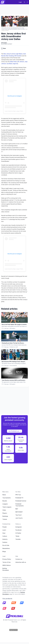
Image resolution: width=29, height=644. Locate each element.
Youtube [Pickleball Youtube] (18, 539)
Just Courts (19, 518)
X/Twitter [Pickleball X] (18, 533)
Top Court (18, 515)
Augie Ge (15, 64)
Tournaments (7, 498)
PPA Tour (18, 495)
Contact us (19, 559)
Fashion (5, 542)
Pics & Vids (6, 545)
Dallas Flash (13, 62)
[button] (24, 2)
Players (5, 513)
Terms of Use (6, 562)
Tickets (5, 519)
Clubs (4, 510)
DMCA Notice (7, 565)
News (4, 495)
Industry (5, 539)
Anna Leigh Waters (17, 54)
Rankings (5, 516)
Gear (4, 533)
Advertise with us (21, 562)
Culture (5, 536)
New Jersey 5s (8, 54)
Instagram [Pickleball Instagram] (19, 527)
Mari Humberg (10, 56)
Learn (4, 530)
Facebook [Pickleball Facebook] (18, 530)
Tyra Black (9, 64)
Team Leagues (7, 507)
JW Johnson (21, 62)
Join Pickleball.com (14, 431)
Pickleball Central (21, 501)
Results (5, 501)
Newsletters (6, 548)
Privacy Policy (7, 559)
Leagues (5, 504)
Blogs (4, 551)
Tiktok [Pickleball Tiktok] (17, 536)
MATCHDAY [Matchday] (19, 512)
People (5, 527)
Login (20, 2)
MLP (17, 509)
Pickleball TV (19, 498)
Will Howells (18, 56)
